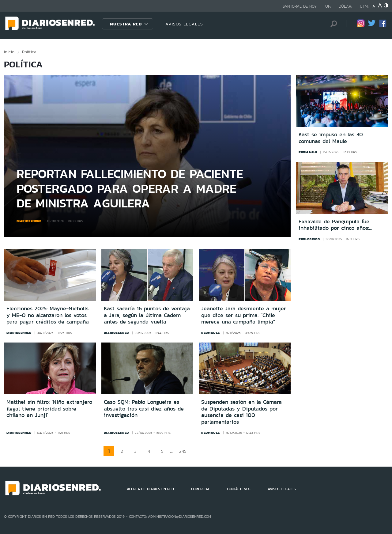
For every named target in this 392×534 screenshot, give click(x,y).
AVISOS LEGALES (184, 24)
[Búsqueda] (332, 24)
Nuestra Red (126, 24)
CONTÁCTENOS (239, 489)
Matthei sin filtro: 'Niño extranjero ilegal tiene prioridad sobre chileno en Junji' (49, 409)
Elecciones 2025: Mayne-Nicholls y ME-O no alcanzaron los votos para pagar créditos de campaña (48, 315)
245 (183, 451)
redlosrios (309, 239)
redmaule (308, 152)
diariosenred (29, 221)
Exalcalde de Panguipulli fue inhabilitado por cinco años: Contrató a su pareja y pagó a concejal (337, 225)
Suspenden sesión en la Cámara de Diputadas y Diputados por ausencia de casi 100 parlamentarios (241, 412)
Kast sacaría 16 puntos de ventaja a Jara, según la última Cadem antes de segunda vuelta (147, 315)
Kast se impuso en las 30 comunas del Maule (331, 138)
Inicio (9, 52)
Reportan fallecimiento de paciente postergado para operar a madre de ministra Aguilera (130, 188)
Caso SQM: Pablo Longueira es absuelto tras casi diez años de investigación (144, 409)
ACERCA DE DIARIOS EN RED (150, 489)
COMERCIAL (200, 489)
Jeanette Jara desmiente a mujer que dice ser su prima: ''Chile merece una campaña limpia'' (244, 315)
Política (29, 52)
